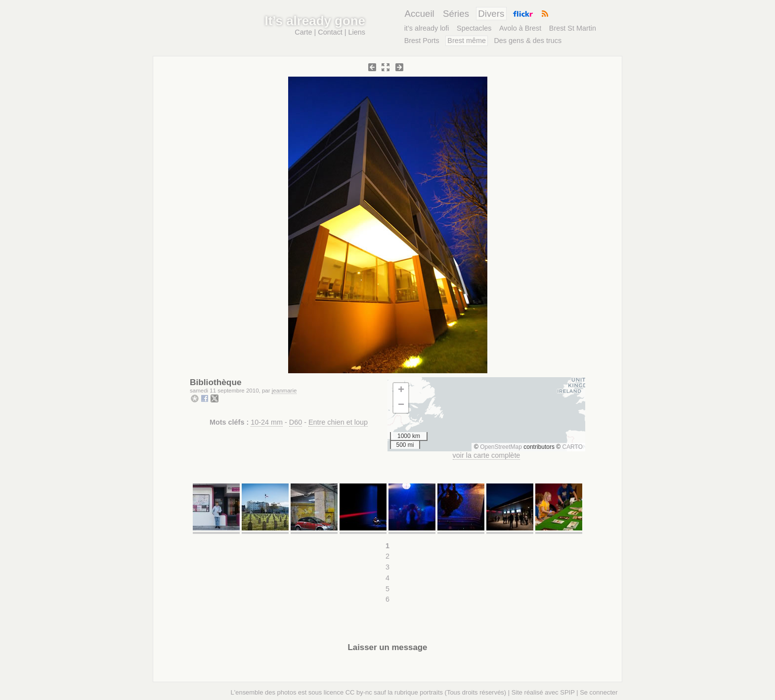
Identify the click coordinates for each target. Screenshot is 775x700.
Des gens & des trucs (528, 41)
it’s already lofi (427, 28)
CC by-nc (359, 692)
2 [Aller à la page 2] (387, 556)
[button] (401, 391)
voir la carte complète (487, 455)
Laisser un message (388, 647)
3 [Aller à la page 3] (387, 567)
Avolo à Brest (520, 28)
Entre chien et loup (338, 422)
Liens (357, 32)
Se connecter (599, 692)
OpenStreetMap (501, 447)
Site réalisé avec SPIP (543, 692)
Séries (456, 14)
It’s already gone (315, 21)
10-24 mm (267, 422)
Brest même (467, 41)
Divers (491, 14)
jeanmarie (284, 391)
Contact (330, 32)
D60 (296, 422)
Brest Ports (422, 41)
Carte (303, 32)
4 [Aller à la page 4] (387, 578)
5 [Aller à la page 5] (387, 589)
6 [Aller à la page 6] (387, 599)
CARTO (572, 447)
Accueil (419, 14)
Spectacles (474, 28)
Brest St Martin (573, 28)
